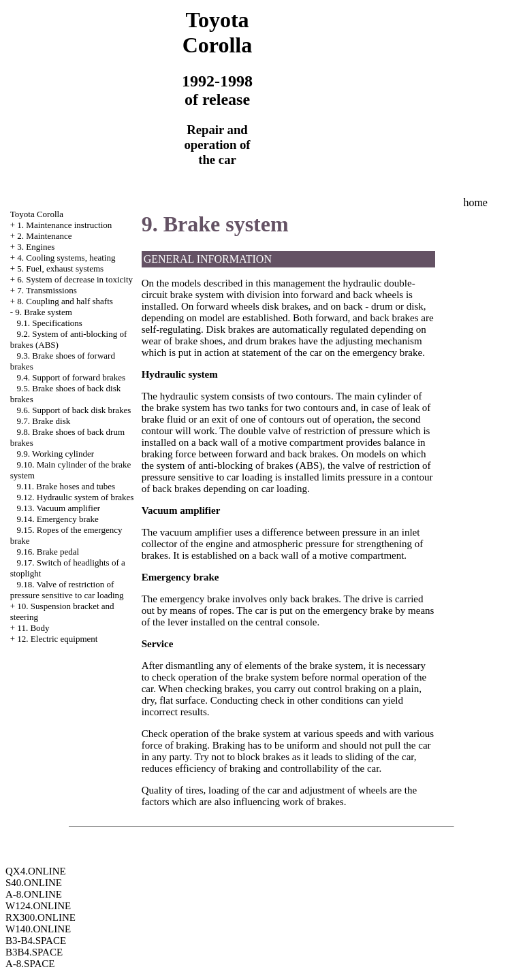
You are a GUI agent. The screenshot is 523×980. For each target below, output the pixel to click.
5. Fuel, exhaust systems (60, 268)
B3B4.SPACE (34, 952)
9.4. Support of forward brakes (72, 377)
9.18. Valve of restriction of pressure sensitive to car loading (67, 590)
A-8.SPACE (30, 964)
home (475, 202)
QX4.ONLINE (36, 871)
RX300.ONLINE (41, 917)
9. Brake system (43, 312)
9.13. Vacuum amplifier (59, 508)
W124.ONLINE (38, 906)
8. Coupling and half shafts (65, 301)
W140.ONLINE (38, 929)
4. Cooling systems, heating (66, 258)
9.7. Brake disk (44, 421)
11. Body (33, 628)
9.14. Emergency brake (58, 519)
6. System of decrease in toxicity (75, 279)
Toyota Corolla (37, 214)
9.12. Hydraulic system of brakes (76, 497)
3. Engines (36, 247)
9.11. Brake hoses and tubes (66, 486)
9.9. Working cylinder (56, 454)
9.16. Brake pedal (48, 552)
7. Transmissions (47, 290)
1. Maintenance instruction (64, 225)
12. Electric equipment (57, 639)
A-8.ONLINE (34, 894)
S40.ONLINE (34, 883)
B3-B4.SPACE (36, 941)
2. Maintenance (44, 236)
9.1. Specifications (50, 323)
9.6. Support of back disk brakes (74, 410)
